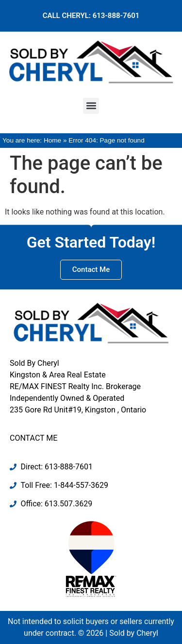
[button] (91, 106)
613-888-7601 (116, 16)
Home (52, 140)
